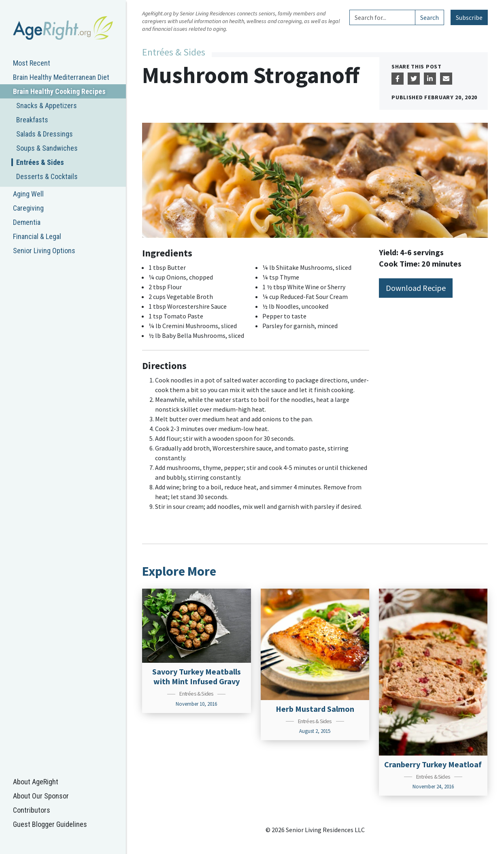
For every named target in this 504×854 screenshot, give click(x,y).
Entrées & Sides (40, 162)
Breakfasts (32, 120)
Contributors (32, 810)
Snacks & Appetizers (47, 106)
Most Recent (32, 63)
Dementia (27, 222)
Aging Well (28, 194)
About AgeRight (36, 782)
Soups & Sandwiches (47, 148)
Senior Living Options (44, 251)
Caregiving (28, 208)
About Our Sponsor (41, 796)
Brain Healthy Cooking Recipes (59, 91)
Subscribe (469, 17)
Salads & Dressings (45, 134)
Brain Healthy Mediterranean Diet (61, 77)
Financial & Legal (37, 236)
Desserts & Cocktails (47, 176)
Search (430, 17)
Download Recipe (416, 288)
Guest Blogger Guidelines (50, 824)
